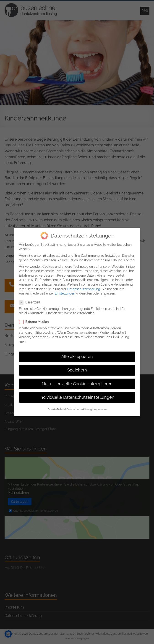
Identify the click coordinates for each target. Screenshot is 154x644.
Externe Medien (36, 318)
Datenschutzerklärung (84, 285)
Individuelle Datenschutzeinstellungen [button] (77, 393)
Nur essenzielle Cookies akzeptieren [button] (77, 380)
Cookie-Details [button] (56, 405)
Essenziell (31, 299)
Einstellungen (65, 289)
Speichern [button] (77, 366)
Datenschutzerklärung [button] (79, 405)
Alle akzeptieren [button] (77, 353)
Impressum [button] (100, 405)
